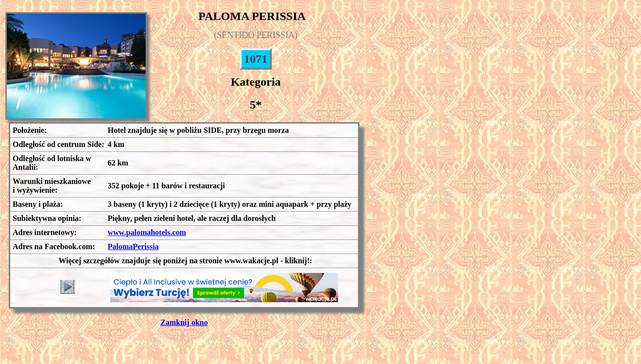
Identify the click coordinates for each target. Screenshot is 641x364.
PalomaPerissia (133, 246)
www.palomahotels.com (147, 232)
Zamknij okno (184, 322)
